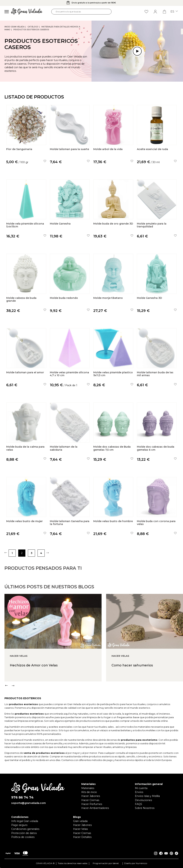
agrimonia (131, 731)
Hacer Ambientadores (95, 808)
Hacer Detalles (82, 837)
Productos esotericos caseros (31, 30)
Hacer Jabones (91, 796)
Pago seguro (19, 825)
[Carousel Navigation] (94, 703)
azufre (50, 735)
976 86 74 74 (22, 798)
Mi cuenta (141, 788)
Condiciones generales (25, 829)
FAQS (139, 804)
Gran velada (80, 821)
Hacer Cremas (90, 800)
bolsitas (126, 748)
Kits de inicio (89, 792)
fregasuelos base (128, 735)
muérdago (149, 731)
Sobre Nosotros (145, 808)
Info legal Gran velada (25, 821)
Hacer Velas (80, 829)
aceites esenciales (61, 744)
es (174, 12)
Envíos (139, 792)
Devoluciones (143, 800)
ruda (118, 731)
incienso (164, 731)
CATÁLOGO (33, 27)
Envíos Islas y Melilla (147, 796)
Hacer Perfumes (92, 804)
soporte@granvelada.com (29, 803)
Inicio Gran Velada (14, 27)
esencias (41, 744)
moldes (151, 748)
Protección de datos (24, 833)
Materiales (88, 788)
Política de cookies (23, 837)
